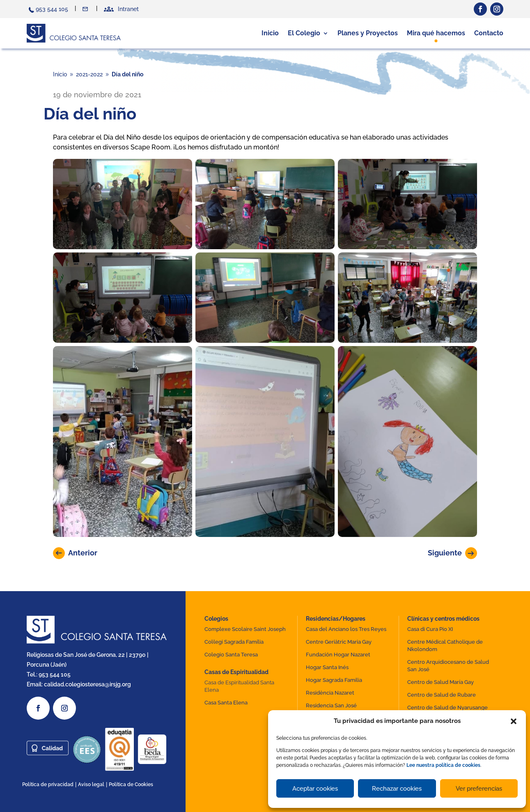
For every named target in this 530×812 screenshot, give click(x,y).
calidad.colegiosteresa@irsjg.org (87, 684)
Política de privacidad (48, 784)
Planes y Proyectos (368, 33)
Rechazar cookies (397, 789)
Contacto (86, 9)
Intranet (128, 9)
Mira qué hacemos (436, 33)
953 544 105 (52, 9)
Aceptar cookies (315, 789)
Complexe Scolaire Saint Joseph (245, 629)
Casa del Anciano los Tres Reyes (346, 629)
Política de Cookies (131, 784)
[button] (514, 721)
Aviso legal (91, 784)
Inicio (270, 33)
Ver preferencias (479, 789)
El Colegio (304, 33)
